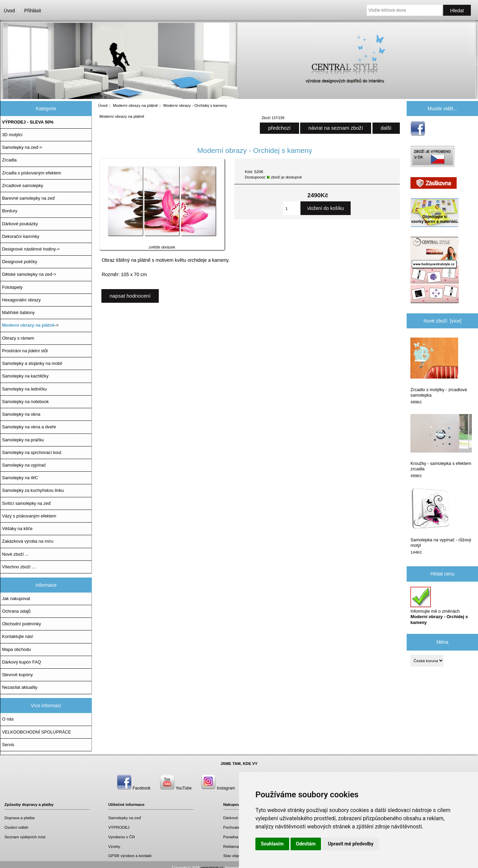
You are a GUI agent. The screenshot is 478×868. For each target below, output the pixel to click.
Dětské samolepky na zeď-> (29, 274)
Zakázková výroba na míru (28, 541)
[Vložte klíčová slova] (404, 10)
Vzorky (114, 846)
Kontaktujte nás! (18, 636)
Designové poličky (20, 262)
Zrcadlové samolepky (23, 186)
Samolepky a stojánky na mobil (32, 363)
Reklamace (233, 846)
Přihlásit (33, 11)
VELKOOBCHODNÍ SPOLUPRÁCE (37, 732)
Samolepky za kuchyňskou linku (33, 490)
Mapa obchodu (16, 649)
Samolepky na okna (21, 414)
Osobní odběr (16, 827)
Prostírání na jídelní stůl (25, 351)
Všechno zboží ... (19, 567)
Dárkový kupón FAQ (22, 662)
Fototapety (12, 287)
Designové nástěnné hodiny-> (31, 249)
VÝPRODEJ (119, 827)
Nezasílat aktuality (20, 687)
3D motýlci (12, 135)
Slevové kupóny (17, 675)
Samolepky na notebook (25, 402)
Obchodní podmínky (22, 624)
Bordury (10, 211)
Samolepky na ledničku (24, 389)
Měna (442, 642)
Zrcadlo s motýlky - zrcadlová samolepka (439, 368)
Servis (8, 745)
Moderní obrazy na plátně (135, 105)
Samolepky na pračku (23, 440)
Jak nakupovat (16, 599)
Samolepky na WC (20, 478)
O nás (8, 719)
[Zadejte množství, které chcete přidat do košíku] (292, 208)
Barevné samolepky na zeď (29, 198)
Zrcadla (9, 160)
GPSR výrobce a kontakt (130, 856)
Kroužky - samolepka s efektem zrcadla (441, 443)
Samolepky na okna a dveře (29, 427)
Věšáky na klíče (17, 529)
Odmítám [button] (306, 844)
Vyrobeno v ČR (122, 837)
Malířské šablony (18, 312)
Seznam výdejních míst (25, 837)
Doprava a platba (19, 818)
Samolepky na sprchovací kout (32, 452)
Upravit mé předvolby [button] (350, 844)
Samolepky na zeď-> (22, 147)
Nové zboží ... (15, 554)
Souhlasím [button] (272, 844)
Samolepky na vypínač (24, 465)
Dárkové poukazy (239, 818)
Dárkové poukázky (20, 224)
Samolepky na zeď (125, 818)
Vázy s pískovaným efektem (29, 516)
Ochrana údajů (16, 611)
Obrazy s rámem (18, 338)
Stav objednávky (238, 856)
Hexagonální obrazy (21, 300)
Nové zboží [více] (443, 321)
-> (30, 325)
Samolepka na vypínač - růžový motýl (441, 518)
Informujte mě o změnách (439, 606)
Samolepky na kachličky (25, 376)
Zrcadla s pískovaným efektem (32, 173)
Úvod (9, 11)
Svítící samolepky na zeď (26, 503)
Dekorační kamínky (21, 236)
